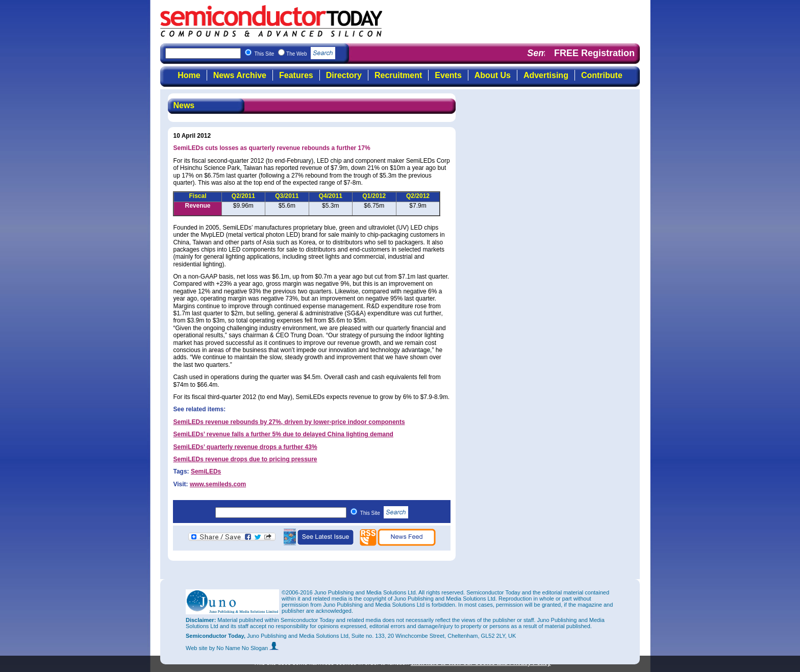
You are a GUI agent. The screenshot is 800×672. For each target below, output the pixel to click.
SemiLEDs (206, 471)
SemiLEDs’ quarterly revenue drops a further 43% (245, 447)
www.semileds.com (218, 484)
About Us (493, 75)
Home (189, 75)
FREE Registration (594, 53)
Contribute (602, 75)
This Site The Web (295, 54)
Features (296, 75)
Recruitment (398, 75)
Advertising (546, 75)
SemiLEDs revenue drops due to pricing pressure (245, 459)
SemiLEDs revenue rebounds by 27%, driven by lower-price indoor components (289, 422)
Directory (344, 75)
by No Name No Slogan (244, 648)
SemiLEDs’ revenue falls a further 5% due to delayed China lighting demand (283, 434)
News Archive (240, 75)
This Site (384, 513)
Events (448, 75)
